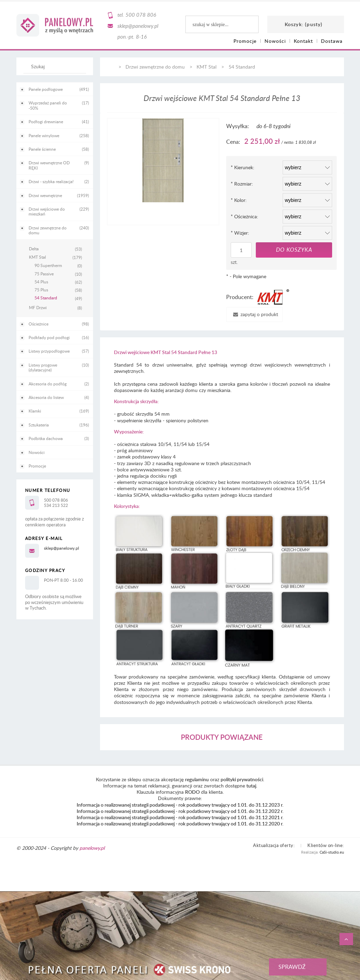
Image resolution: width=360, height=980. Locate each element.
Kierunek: (243, 167)
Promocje (37, 466)
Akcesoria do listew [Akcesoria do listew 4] (46, 397)
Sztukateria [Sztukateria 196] (39, 425)
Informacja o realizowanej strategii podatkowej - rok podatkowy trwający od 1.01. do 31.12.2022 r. (180, 811)
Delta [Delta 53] (34, 249)
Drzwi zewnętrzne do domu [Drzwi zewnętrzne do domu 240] (48, 230)
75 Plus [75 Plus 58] (41, 290)
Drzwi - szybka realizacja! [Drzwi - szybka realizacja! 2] (51, 181)
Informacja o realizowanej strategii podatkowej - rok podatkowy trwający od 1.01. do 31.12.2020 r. (180, 824)
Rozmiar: (242, 184)
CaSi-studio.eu (332, 852)
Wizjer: (240, 233)
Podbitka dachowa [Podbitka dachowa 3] (46, 438)
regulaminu (197, 779)
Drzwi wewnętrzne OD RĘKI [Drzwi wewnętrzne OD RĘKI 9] (49, 165)
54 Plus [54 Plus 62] (41, 282)
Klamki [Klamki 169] (35, 411)
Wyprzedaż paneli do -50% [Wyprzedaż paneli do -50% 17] (48, 105)
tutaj (251, 786)
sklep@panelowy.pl (138, 26)
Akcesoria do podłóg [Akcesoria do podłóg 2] (48, 384)
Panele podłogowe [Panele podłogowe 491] (46, 89)
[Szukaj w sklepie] (56, 66)
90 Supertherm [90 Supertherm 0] (48, 265)
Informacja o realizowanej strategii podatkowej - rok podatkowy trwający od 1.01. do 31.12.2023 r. (180, 805)
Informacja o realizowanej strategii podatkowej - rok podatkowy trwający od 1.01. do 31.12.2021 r (179, 817)
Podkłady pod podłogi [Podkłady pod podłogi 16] (49, 337)
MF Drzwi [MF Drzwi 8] (38, 307)
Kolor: (239, 200)
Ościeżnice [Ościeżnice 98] (39, 324)
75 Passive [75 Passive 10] (44, 274)
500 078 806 (141, 15)
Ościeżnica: (244, 216)
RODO (192, 792)
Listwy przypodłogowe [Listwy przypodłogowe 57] (49, 351)
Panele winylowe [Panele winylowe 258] (44, 135)
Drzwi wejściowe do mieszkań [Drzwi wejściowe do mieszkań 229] (47, 211)
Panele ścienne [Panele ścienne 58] (42, 149)
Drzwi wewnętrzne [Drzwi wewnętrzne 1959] (45, 195)
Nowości (37, 452)
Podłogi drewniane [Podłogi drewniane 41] (46, 121)
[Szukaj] (77, 69)
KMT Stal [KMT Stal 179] (37, 257)
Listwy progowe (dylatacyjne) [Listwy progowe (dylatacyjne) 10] (43, 367)
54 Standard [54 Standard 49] (46, 298)
